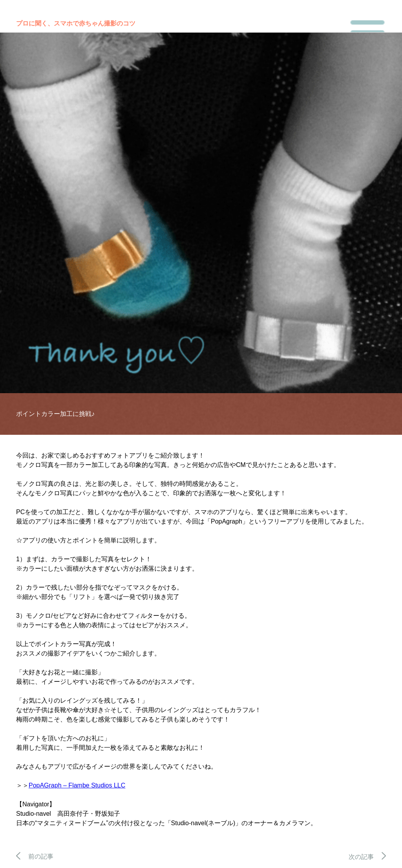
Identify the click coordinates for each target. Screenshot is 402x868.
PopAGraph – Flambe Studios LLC (77, 785)
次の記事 (367, 857)
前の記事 (35, 856)
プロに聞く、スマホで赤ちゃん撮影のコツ (76, 23)
